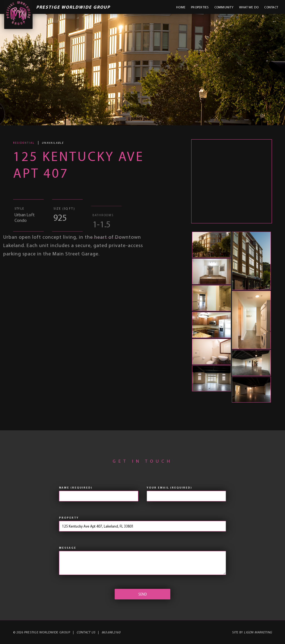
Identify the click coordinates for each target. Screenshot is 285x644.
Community (224, 7)
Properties (200, 7)
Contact (271, 7)
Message (68, 548)
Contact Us (86, 632)
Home (181, 7)
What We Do (249, 7)
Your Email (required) (169, 488)
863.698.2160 (111, 632)
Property (69, 518)
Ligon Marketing (258, 632)
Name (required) (76, 488)
